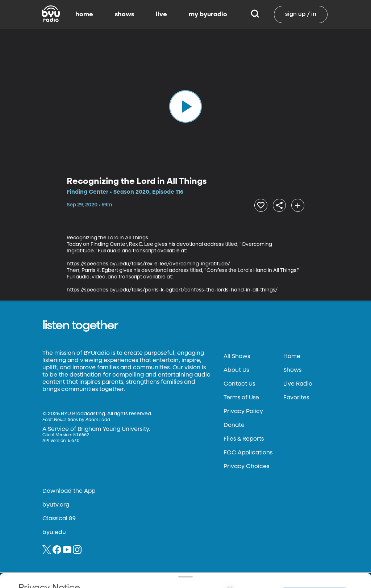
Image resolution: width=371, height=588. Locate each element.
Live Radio (298, 382)
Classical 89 (59, 517)
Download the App (69, 489)
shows (124, 14)
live (161, 14)
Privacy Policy (243, 409)
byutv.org (56, 503)
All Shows (237, 354)
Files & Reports (244, 437)
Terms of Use (241, 396)
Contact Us (239, 382)
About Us (236, 368)
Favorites (296, 396)
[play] (185, 106)
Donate (234, 423)
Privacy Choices (246, 465)
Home (292, 354)
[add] (295, 204)
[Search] (255, 14)
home (84, 14)
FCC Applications (248, 451)
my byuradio (208, 14)
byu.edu (54, 530)
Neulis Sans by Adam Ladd (82, 418)
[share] (272, 204)
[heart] (248, 204)
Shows (292, 368)
